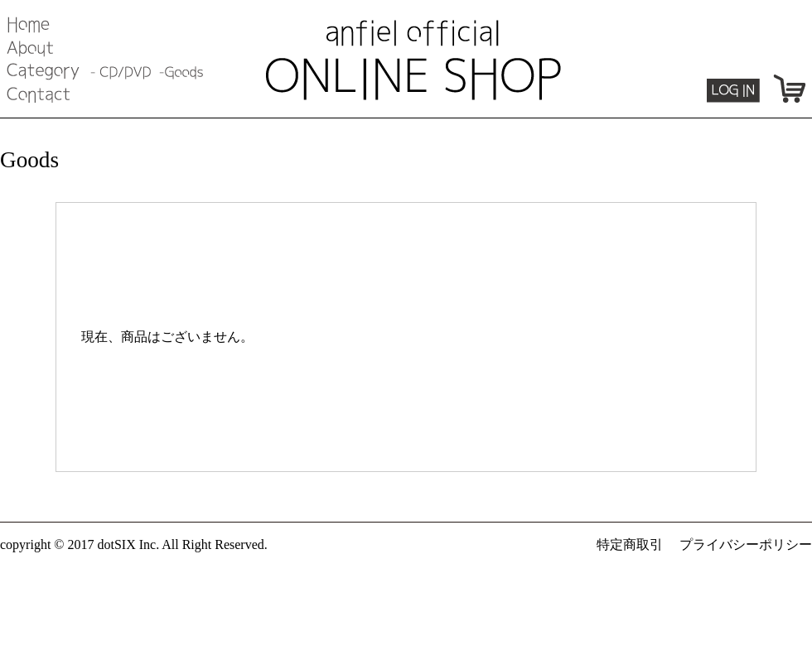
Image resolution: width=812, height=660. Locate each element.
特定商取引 (630, 544)
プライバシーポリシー (746, 544)
